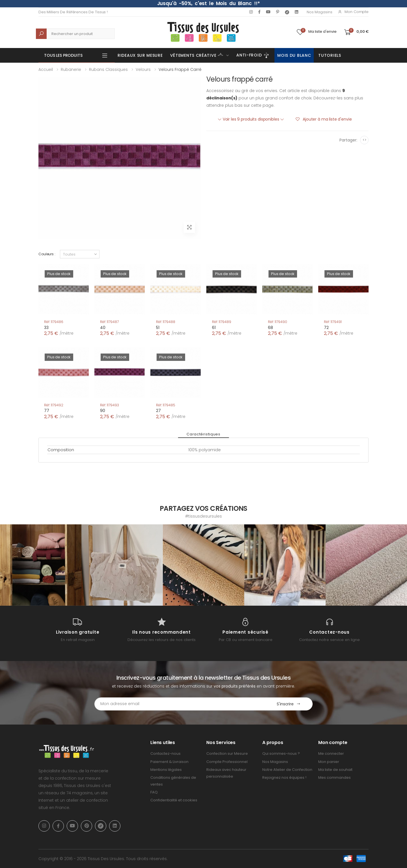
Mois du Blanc (294, 55)
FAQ (154, 792)
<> (364, 140)
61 (214, 328)
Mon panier (329, 762)
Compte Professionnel (227, 762)
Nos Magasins (319, 12)
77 (47, 411)
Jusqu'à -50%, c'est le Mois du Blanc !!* (209, 3)
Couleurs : (47, 254)
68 (270, 328)
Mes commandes (335, 778)
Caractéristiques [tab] (203, 434)
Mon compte (353, 12)
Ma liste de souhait (335, 770)
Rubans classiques (108, 69)
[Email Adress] (180, 704)
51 (158, 328)
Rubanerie (71, 69)
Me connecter (331, 753)
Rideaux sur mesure (140, 55)
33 (46, 328)
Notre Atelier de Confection (287, 770)
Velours (143, 69)
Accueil (46, 69)
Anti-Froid (253, 55)
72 (326, 328)
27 (158, 411)
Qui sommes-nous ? (281, 753)
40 (103, 328)
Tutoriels (330, 55)
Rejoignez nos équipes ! (284, 778)
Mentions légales (166, 770)
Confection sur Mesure (227, 753)
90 (103, 411)
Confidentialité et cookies (174, 800)
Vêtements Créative (197, 55)
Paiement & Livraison (169, 762)
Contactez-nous (165, 753)
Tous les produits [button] (63, 55)
